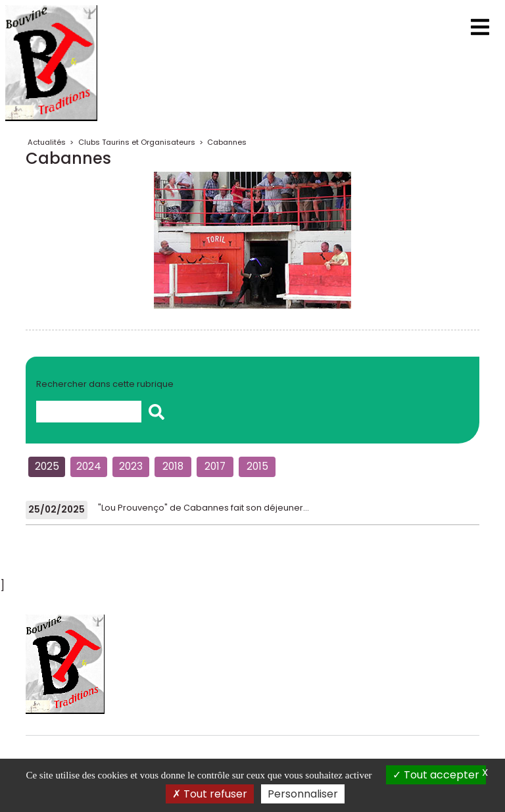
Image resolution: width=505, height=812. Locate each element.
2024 (89, 466)
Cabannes (227, 142)
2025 (47, 466)
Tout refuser (210, 794)
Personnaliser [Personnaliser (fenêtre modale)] (303, 794)
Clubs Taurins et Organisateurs (137, 142)
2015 (257, 466)
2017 (215, 466)
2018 (173, 466)
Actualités (47, 142)
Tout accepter (436, 775)
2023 (131, 466)
